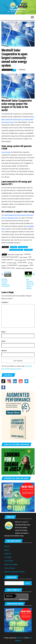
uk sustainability (12, 265)
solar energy (23, 257)
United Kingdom (23, 266)
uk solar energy (12, 263)
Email (4, 341)
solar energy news (20, 260)
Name (4, 332)
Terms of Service (10, 568)
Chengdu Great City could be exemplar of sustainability (6, 283)
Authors (7, 550)
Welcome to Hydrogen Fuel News (14, 572)
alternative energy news (15, 255)
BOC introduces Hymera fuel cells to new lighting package (30, 284)
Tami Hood (22, 70)
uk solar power (22, 262)
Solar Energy (28, 250)
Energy (21, 599)
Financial (14, 247)
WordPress (20, 638)
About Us (7, 546)
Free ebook (8, 557)
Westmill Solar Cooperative (24, 268)
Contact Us (8, 554)
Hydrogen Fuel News (18, 9)
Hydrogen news (23, 247)
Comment (5, 302)
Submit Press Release (11, 564)
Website (4, 351)
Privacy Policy (9, 561)
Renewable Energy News (16, 250)
